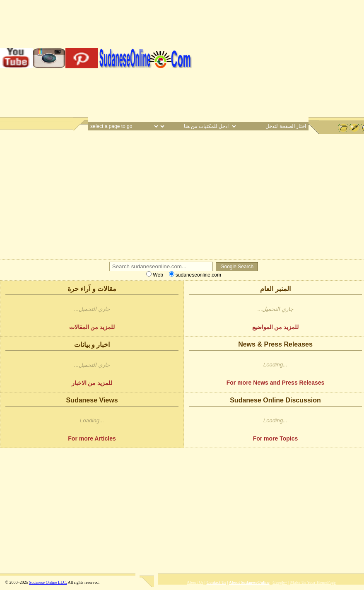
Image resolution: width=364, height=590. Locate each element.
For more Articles (92, 438)
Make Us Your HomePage (313, 582)
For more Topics (276, 438)
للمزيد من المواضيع (276, 327)
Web (155, 275)
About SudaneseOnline (249, 582)
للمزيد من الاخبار (92, 383)
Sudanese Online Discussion (275, 400)
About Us (195, 582)
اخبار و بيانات (92, 345)
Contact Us (216, 582)
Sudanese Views (92, 400)
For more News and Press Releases (276, 383)
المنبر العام (275, 289)
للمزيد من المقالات (92, 327)
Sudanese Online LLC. (48, 582)
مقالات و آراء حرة (92, 289)
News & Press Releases (275, 344)
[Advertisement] (278, 58)
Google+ (280, 582)
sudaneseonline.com (195, 275)
